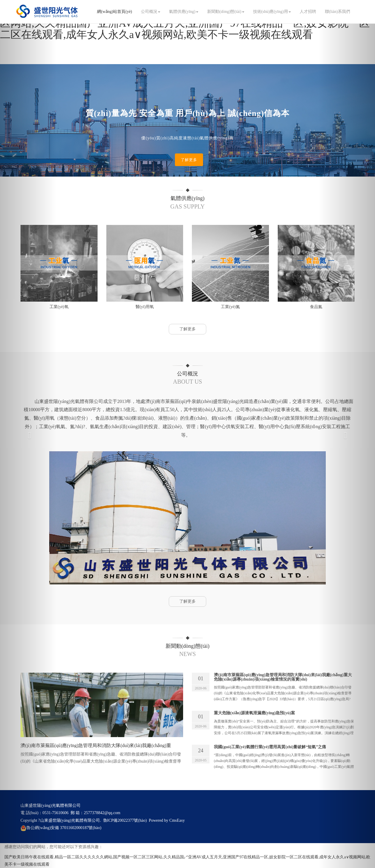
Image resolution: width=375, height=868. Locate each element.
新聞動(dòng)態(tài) (226, 12)
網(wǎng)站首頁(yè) (115, 12)
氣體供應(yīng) (184, 12)
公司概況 (151, 12)
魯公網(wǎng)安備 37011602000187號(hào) (61, 828)
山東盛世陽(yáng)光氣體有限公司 (70, 820)
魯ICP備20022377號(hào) (125, 820)
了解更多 (189, 160)
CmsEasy (177, 820)
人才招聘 (308, 12)
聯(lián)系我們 (337, 12)
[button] (28, 434)
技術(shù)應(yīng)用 (272, 12)
